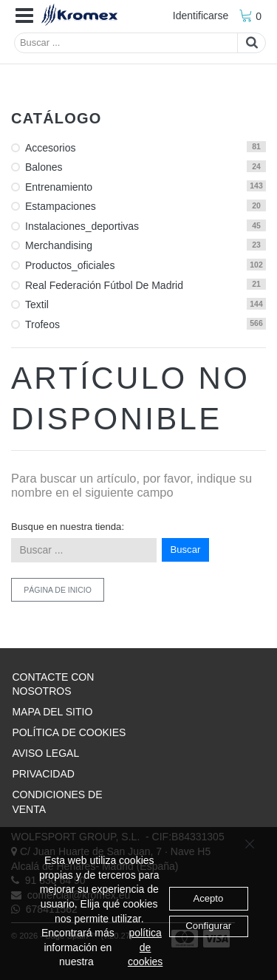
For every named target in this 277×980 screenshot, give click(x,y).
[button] (24, 16)
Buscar (186, 549)
